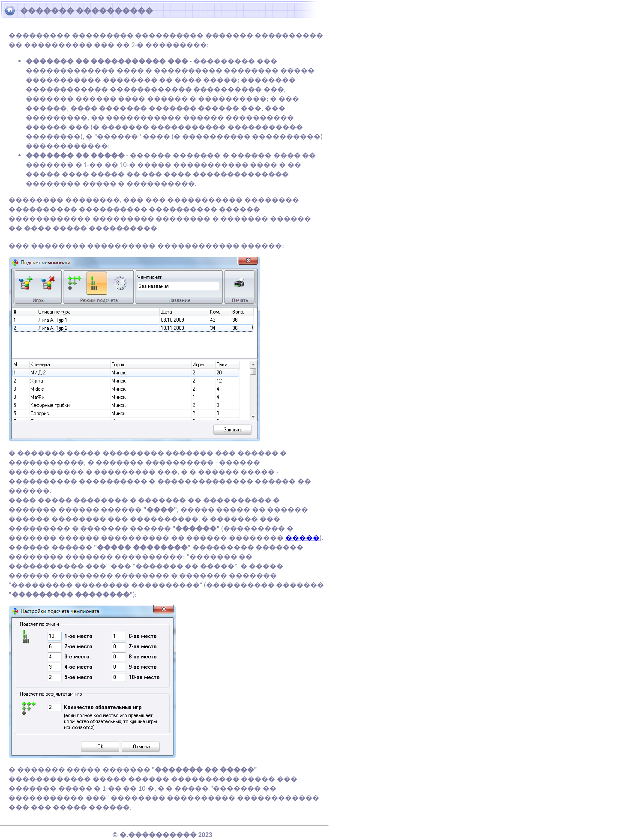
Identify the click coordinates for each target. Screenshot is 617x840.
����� (303, 538)
